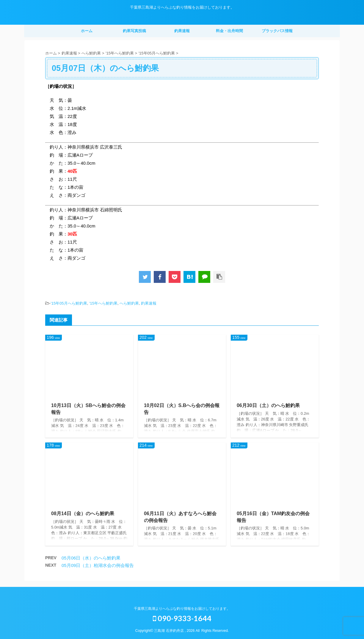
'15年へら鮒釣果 (103, 303)
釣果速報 (182, 31)
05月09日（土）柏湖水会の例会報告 (98, 565)
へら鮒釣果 (129, 303)
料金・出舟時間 (229, 31)
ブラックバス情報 (277, 31)
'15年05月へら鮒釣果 (69, 303)
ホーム (87, 31)
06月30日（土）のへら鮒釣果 (268, 405)
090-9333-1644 (182, 618)
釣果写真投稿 (134, 31)
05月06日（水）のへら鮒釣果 (91, 558)
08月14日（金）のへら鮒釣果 (83, 513)
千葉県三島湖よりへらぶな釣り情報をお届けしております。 (182, 609)
